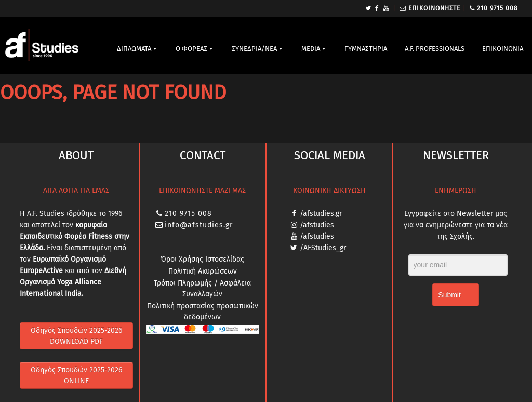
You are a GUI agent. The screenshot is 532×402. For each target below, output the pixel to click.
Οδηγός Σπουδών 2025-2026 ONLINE (76, 375)
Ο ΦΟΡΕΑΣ (191, 49)
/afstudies (317, 225)
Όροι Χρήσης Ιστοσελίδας (202, 259)
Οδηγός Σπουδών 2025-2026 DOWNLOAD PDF (76, 336)
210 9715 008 (497, 8)
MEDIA (311, 49)
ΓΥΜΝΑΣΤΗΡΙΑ (366, 49)
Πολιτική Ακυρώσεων (203, 271)
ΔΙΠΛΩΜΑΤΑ (134, 49)
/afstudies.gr (321, 213)
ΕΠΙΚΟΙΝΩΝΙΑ (503, 49)
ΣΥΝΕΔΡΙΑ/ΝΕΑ (254, 49)
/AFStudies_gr (323, 248)
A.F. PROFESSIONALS (435, 49)
